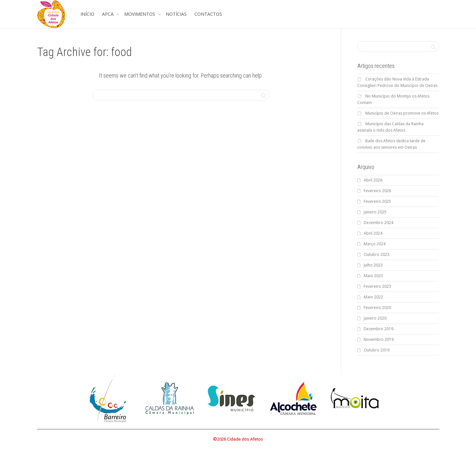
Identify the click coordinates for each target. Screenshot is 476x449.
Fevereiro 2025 (377, 201)
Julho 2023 (373, 265)
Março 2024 (375, 244)
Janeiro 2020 (375, 318)
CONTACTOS (208, 14)
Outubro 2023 (377, 254)
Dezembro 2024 (378, 223)
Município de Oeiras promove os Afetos (402, 113)
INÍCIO (87, 14)
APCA (108, 14)
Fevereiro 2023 (377, 286)
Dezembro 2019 (378, 329)
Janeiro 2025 (375, 212)
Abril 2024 (373, 233)
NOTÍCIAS (176, 14)
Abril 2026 (373, 180)
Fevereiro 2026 (377, 191)
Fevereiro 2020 (377, 308)
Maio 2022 (373, 297)
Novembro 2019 (379, 339)
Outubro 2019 (377, 350)
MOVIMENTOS (140, 14)
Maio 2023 (373, 276)
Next (385, 398)
